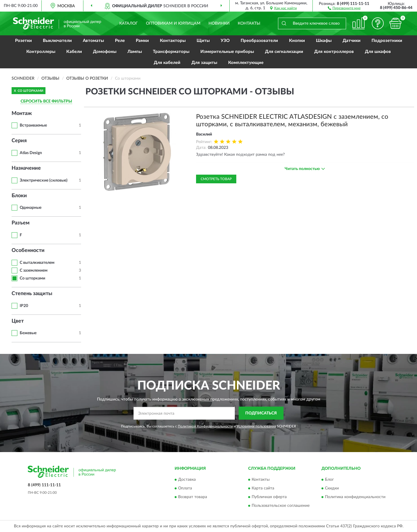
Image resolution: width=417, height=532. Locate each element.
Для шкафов (378, 52)
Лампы (135, 52)
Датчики (352, 41)
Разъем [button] (21, 223)
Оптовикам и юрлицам (173, 23)
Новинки (219, 23)
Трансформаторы (171, 52)
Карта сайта (263, 489)
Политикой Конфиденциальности (205, 426)
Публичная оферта (269, 497)
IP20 (24, 306)
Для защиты (204, 63)
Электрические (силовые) (44, 180)
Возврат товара (193, 497)
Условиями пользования (256, 426)
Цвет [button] (18, 321)
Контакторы (173, 41)
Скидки (332, 489)
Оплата (185, 489)
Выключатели (57, 41)
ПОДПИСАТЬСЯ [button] (261, 413)
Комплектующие (246, 63)
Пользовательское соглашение (281, 506)
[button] (344, 8)
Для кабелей (167, 63)
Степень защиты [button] (32, 294)
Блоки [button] (19, 196)
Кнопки (297, 41)
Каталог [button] (129, 23)
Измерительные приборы (227, 52)
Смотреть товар (216, 179)
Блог (329, 480)
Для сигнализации (284, 52)
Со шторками (32, 278)
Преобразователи (259, 41)
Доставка (187, 480)
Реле (120, 41)
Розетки (23, 41)
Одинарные (31, 208)
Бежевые (28, 333)
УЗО (225, 41)
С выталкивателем (37, 263)
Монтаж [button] (22, 114)
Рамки (142, 41)
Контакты (249, 23)
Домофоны (105, 52)
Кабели (74, 52)
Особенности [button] (28, 251)
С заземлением (34, 270)
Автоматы (93, 41)
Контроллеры (41, 52)
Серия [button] (19, 141)
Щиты (203, 41)
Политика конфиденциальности (355, 497)
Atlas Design (31, 153)
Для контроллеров (334, 52)
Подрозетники (387, 41)
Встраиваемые (33, 125)
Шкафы (324, 41)
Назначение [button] (26, 168)
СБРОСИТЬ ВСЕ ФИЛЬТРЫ (46, 101)
